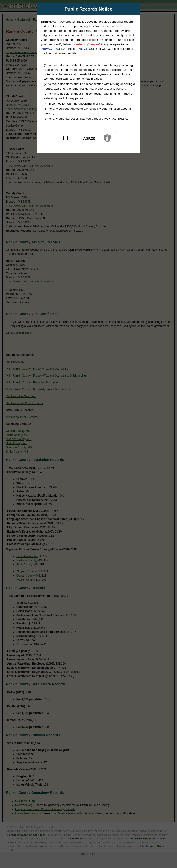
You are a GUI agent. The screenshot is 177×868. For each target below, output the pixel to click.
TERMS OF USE (84, 49)
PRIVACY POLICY (53, 49)
